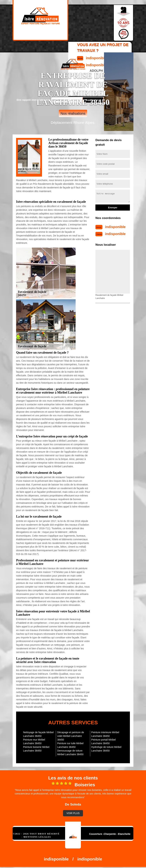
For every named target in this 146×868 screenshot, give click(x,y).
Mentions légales (37, 837)
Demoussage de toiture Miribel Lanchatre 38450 (70, 752)
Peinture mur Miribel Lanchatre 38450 (34, 741)
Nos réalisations (73, 113)
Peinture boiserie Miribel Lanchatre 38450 (36, 749)
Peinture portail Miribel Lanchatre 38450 (103, 741)
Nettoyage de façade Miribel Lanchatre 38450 (38, 734)
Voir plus (73, 813)
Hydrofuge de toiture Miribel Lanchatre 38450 (106, 749)
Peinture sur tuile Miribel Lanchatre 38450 (70, 745)
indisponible (115, 227)
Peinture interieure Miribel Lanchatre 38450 (105, 734)
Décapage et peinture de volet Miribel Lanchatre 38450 (71, 736)
